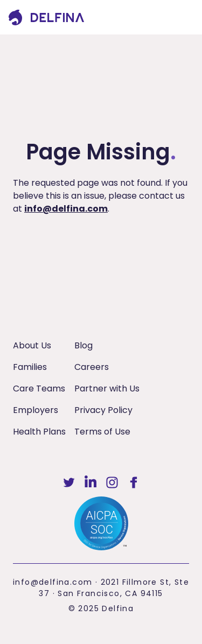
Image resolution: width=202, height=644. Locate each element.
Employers (36, 410)
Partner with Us (107, 388)
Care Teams (39, 388)
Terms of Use (102, 432)
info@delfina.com (66, 209)
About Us (32, 345)
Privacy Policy (103, 410)
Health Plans (39, 432)
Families (30, 367)
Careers (92, 367)
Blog (83, 345)
